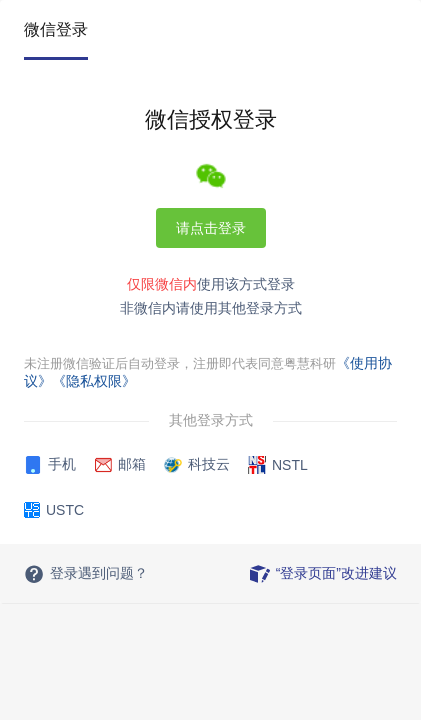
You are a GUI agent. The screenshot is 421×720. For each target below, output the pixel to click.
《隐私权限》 (94, 381)
